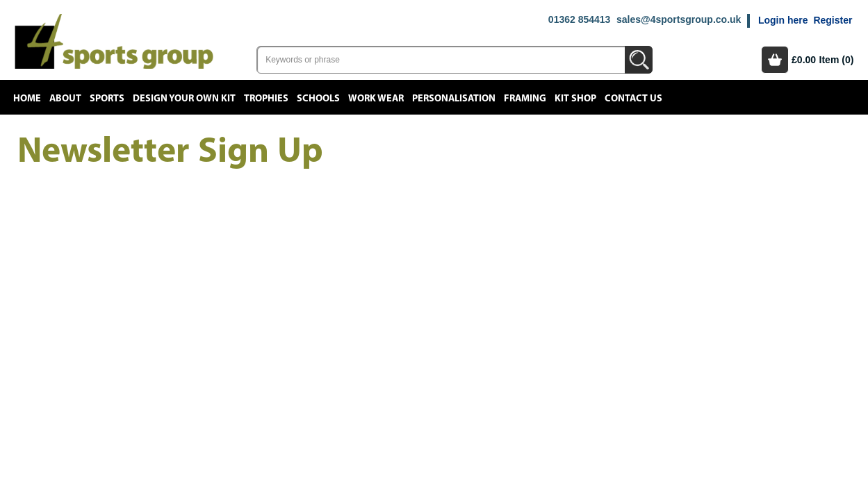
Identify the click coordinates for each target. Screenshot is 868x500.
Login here (783, 20)
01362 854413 (580, 19)
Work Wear (376, 99)
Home (27, 99)
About (65, 99)
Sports (107, 99)
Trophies (266, 99)
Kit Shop (575, 99)
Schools (318, 99)
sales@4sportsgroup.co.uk (679, 19)
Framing (525, 99)
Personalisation (454, 99)
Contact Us (633, 99)
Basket (775, 60)
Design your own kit (184, 99)
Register (833, 20)
